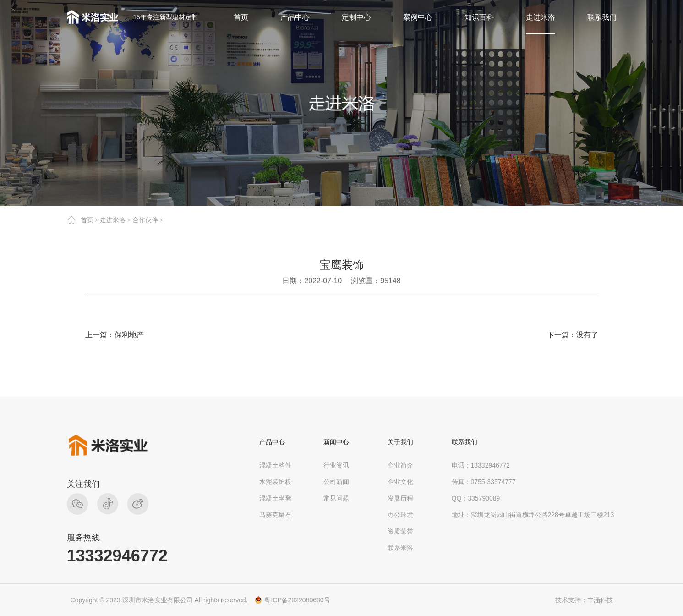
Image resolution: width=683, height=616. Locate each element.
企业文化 (400, 482)
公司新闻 (336, 482)
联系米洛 (400, 548)
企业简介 (400, 465)
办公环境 (400, 515)
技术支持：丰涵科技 (584, 600)
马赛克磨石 (275, 515)
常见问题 (336, 498)
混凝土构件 (275, 465)
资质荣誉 (400, 531)
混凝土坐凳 (275, 498)
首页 (87, 220)
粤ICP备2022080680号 (297, 600)
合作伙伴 (145, 220)
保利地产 (129, 335)
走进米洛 (113, 220)
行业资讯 (336, 465)
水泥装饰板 (275, 482)
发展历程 (400, 498)
